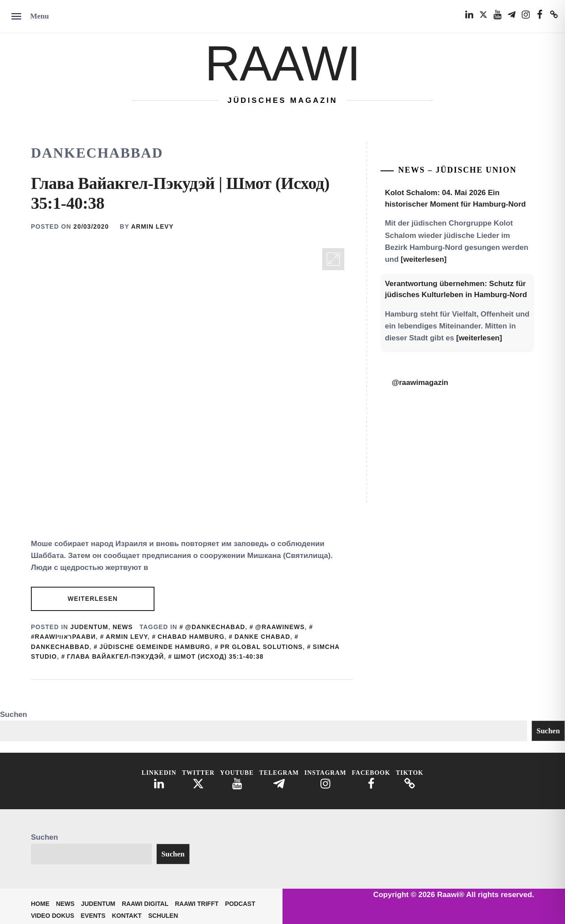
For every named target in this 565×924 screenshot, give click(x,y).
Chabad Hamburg (191, 637)
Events (93, 916)
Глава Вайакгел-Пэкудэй (115, 656)
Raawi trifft (197, 904)
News (123, 627)
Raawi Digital (145, 904)
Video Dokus (53, 916)
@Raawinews (280, 627)
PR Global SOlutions (262, 647)
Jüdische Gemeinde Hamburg (155, 647)
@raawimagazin (420, 383)
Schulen (163, 916)
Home (40, 904)
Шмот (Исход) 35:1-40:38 (219, 656)
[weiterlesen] (424, 259)
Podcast (240, 904)
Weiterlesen (92, 599)
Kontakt (127, 916)
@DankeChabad (215, 627)
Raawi (282, 63)
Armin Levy (152, 226)
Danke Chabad (262, 637)
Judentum (89, 627)
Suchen (13, 715)
